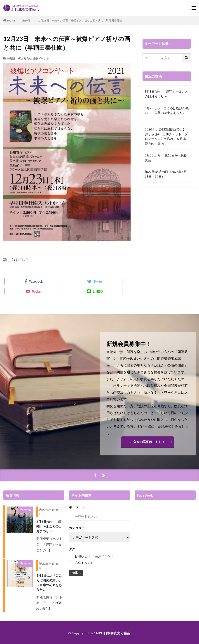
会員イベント (41, 58)
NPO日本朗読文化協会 (113, 633)
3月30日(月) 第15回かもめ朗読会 (166, 158)
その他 (27, 509)
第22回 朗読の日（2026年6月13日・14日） (166, 174)
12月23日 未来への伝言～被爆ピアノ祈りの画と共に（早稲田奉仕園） (81, 20)
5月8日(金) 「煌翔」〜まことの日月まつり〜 (166, 94)
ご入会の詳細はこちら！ (147, 442)
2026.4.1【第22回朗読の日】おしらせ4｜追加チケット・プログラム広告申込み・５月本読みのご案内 (166, 136)
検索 (75, 572)
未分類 (26, 20)
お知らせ (26, 58)
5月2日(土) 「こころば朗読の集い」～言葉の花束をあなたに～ (167, 113)
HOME (11, 20)
